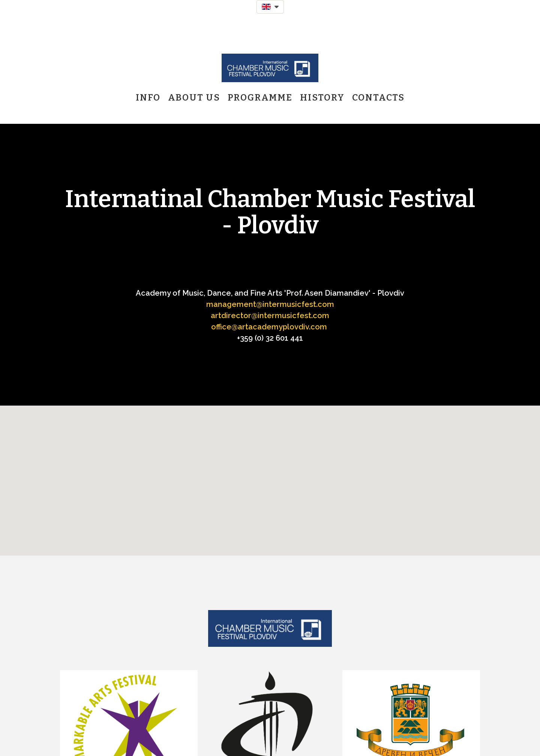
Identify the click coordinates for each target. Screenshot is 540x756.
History (322, 98)
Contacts (378, 98)
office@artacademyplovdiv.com (269, 327)
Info (148, 98)
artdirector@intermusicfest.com (270, 316)
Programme (260, 98)
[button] (270, 7)
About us (194, 98)
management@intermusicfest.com (270, 304)
